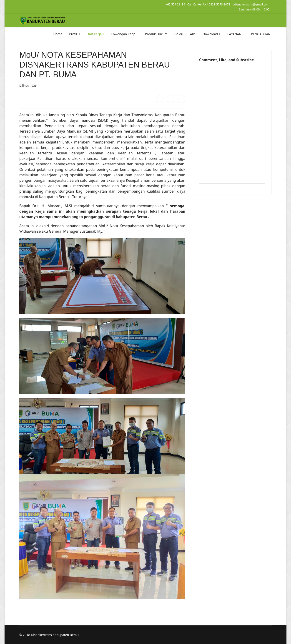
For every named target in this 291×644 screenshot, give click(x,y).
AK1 (193, 34)
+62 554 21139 (175, 4)
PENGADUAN (261, 34)
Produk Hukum (156, 34)
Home (58, 34)
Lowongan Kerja (123, 34)
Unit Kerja (94, 34)
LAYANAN (234, 34)
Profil (73, 34)
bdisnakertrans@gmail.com (251, 4)
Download (210, 34)
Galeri (179, 34)
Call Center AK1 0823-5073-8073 (209, 4)
